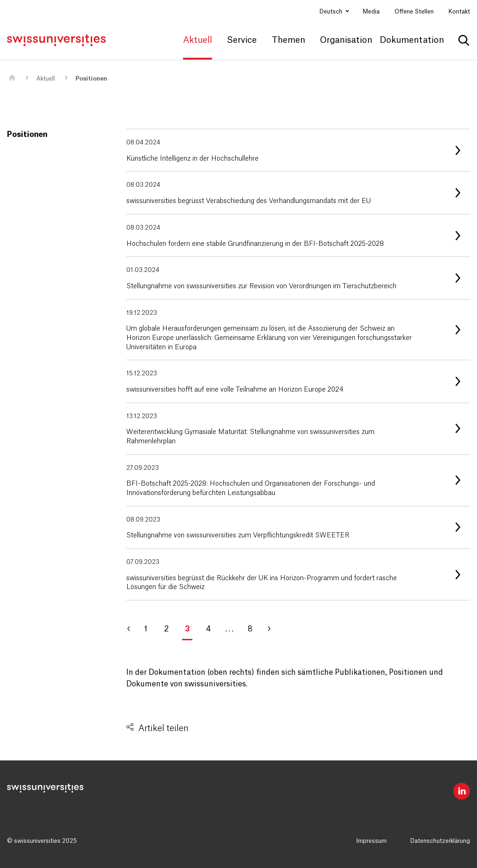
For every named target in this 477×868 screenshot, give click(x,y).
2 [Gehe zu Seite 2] (166, 629)
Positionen (91, 79)
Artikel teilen (164, 728)
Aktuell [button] (198, 40)
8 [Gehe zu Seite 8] (250, 629)
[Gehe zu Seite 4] (273, 629)
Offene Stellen (414, 12)
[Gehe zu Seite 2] (133, 629)
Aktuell (46, 79)
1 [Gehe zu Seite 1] (146, 629)
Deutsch (332, 12)
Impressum (371, 841)
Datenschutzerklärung (440, 841)
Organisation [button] (346, 40)
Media (371, 12)
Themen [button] (288, 40)
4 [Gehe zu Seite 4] (208, 629)
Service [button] (242, 40)
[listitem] (298, 150)
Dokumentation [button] (412, 40)
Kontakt (459, 12)
